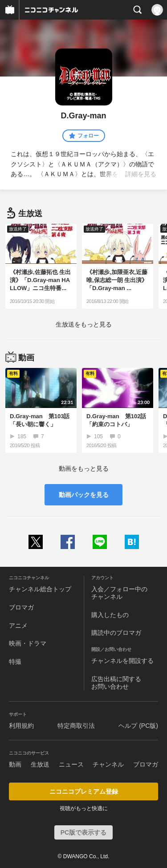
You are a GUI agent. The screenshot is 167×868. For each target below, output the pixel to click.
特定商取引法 (76, 726)
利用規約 (21, 726)
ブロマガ (21, 607)
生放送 (40, 764)
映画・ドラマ (28, 643)
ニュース (71, 764)
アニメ (18, 626)
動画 (15, 764)
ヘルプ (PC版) (138, 726)
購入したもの (110, 615)
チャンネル (108, 764)
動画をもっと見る (84, 468)
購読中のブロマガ (116, 633)
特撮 (15, 662)
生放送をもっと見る (84, 324)
